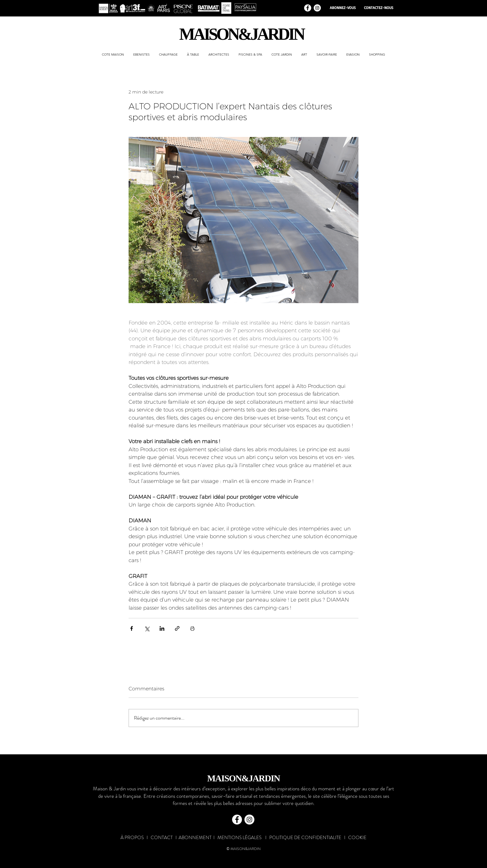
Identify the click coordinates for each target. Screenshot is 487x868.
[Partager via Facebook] (132, 628)
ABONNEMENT (195, 838)
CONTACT (162, 838)
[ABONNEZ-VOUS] (343, 8)
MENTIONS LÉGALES (239, 838)
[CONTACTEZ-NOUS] (379, 8)
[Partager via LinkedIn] (162, 628)
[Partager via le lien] (177, 628)
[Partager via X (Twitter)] (147, 628)
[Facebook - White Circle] (308, 8)
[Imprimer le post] (192, 628)
